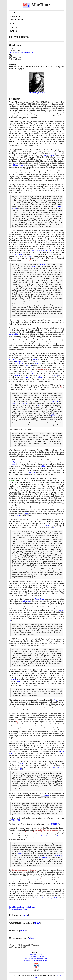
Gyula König (35, 250)
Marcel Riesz (49, 155)
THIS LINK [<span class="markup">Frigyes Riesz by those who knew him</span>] (55, 824)
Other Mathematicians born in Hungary (23, 907)
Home (13, 12)
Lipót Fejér (13, 679)
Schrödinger (43, 858)
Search (13, 31)
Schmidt (38, 363)
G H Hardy (48, 525)
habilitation (13, 480)
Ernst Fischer (32, 371)
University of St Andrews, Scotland (36, 960)
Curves (13, 27)
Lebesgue (19, 361)
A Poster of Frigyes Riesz (18, 909)
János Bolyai (40, 599)
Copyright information (36, 955)
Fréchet (11, 360)
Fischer (32, 373)
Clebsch (42, 265)
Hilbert (21, 363)
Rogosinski (55, 767)
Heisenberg (58, 856)
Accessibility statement (37, 956)
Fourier (26, 377)
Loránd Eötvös (17, 254)
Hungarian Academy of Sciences (47, 830)
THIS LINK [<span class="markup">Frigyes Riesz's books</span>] (16, 820)
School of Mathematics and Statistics (36, 958)
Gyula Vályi (28, 256)
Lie (57, 401)
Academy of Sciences (42, 369)
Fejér (19, 681)
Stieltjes (13, 462)
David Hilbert (14, 334)
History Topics (17, 20)
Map (12, 24)
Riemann (52, 401)
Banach (26, 514)
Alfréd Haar (27, 601)
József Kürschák (47, 250)
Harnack (35, 266)
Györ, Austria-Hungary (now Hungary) (22, 52)
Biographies (16, 16)
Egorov (61, 611)
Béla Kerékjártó (59, 836)
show (25, 915)
